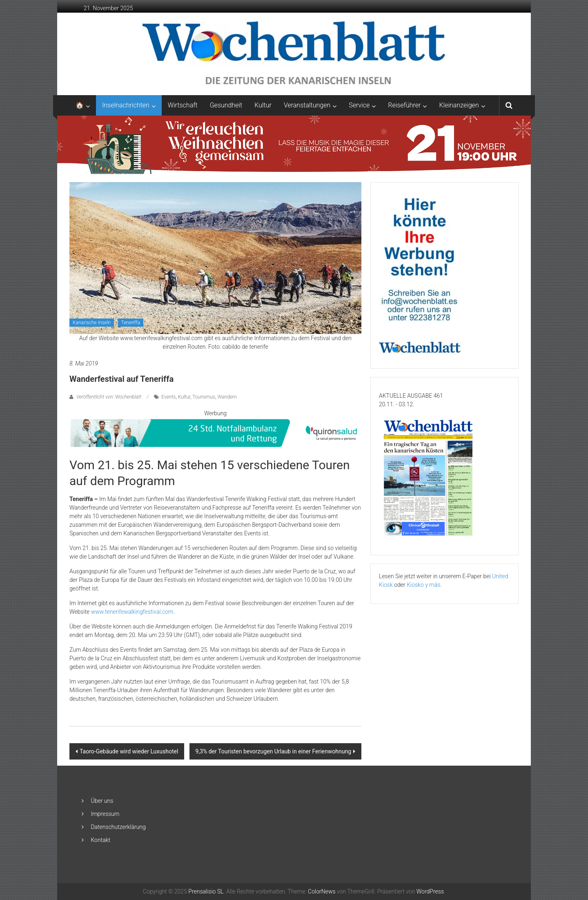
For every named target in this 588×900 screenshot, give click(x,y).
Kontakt (100, 840)
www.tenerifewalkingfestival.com (132, 612)
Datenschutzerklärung (118, 827)
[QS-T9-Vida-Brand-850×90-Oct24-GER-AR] (215, 432)
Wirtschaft (183, 105)
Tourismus (204, 397)
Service (359, 105)
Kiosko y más (423, 585)
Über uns (102, 801)
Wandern (227, 397)
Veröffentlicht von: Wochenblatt (109, 397)
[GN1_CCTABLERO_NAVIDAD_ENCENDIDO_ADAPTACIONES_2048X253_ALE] (294, 144)
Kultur (263, 105)
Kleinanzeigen (459, 105)
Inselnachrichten (126, 105)
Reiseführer (404, 105)
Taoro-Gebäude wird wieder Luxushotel (129, 751)
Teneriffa (131, 323)
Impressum (105, 814)
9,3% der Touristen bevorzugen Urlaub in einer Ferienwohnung (273, 751)
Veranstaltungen (307, 105)
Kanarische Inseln (92, 323)
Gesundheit (226, 105)
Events (168, 397)
